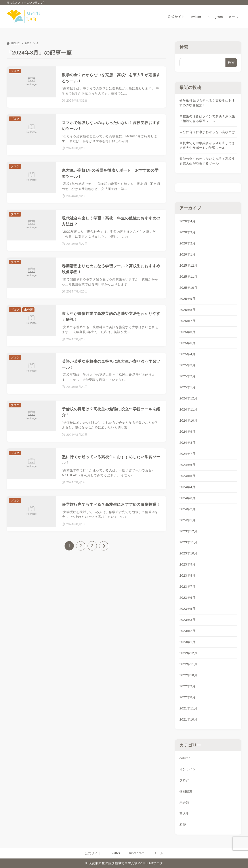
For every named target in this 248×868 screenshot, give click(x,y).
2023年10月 (188, 553)
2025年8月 (188, 310)
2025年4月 (188, 354)
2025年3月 (188, 365)
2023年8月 (188, 575)
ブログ (184, 780)
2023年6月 (188, 598)
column (185, 758)
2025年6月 (188, 332)
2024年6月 (188, 465)
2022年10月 (188, 675)
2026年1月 (188, 254)
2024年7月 (188, 454)
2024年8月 (188, 443)
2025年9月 (188, 299)
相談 (183, 825)
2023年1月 (188, 642)
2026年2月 (188, 243)
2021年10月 (188, 719)
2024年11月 (188, 409)
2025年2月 (188, 376)
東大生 (184, 814)
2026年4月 (188, 221)
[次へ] (104, 546)
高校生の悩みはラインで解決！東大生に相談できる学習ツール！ (207, 119)
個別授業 (186, 791)
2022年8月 (188, 697)
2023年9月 (188, 564)
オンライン (188, 769)
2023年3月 (188, 620)
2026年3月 (188, 232)
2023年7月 (188, 587)
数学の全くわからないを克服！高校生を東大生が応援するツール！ (207, 161)
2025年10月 (188, 288)
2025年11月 (188, 277)
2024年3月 (188, 498)
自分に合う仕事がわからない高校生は (207, 132)
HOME (13, 43)
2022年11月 (188, 664)
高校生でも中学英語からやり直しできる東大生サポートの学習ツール (207, 145)
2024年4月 (188, 487)
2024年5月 (188, 476)
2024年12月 (188, 398)
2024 (28, 43)
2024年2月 (188, 509)
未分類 (184, 802)
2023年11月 (188, 542)
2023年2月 (188, 631)
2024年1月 (188, 520)
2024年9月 (188, 432)
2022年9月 (188, 686)
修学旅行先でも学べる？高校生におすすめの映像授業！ (207, 103)
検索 (184, 47)
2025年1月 (188, 387)
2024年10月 (188, 420)
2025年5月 (188, 343)
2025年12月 (188, 265)
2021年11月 (188, 708)
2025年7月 (188, 321)
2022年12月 (188, 653)
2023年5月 (188, 609)
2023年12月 (188, 531)
